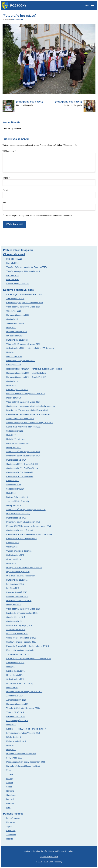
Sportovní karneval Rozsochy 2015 (21, 642)
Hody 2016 (11, 493)
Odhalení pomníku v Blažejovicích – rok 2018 (25, 394)
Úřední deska (38, 851)
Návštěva (10, 791)
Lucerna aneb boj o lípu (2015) (19, 625)
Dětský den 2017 (14, 448)
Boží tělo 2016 (12, 263)
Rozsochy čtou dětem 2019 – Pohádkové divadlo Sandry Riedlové (34, 369)
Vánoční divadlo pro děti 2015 (19, 551)
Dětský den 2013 (14, 737)
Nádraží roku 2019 (14, 356)
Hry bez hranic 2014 (15, 675)
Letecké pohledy (13, 818)
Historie (10, 839)
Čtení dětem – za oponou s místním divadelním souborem (31, 406)
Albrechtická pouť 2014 (16, 700)
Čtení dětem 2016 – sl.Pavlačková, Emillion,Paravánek (30, 534)
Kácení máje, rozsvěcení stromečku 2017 (24, 427)
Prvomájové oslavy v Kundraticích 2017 (23, 456)
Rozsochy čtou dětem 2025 (18, 315)
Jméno (6, 178)
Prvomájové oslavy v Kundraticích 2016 (23, 522)
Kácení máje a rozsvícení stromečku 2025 (24, 294)
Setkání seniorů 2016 (15, 489)
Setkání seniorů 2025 (15, 299)
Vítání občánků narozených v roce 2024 (23, 307)
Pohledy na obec (13, 814)
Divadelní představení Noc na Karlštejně (23, 766)
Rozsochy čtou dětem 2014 (18, 704)
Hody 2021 (11, 352)
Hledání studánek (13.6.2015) (19, 601)
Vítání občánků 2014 (15, 712)
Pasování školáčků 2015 (17, 592)
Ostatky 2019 (12, 381)
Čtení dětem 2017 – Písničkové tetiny (22, 468)
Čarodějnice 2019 (14, 365)
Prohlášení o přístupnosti (56, 851)
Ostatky (10, 779)
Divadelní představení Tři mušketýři (21, 754)
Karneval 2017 (12, 481)
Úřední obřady (12, 688)
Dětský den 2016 (14, 505)
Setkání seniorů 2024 (15, 323)
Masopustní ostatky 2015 (17, 634)
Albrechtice (11, 835)
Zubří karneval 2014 (15, 696)
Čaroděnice (11, 795)
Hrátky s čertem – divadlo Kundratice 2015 (24, 568)
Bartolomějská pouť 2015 (17, 580)
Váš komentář (9, 151)
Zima (8, 770)
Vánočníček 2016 (14, 485)
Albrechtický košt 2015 (16, 630)
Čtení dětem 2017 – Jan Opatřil (20, 472)
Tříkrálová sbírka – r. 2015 (17, 654)
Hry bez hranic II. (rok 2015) (18, 572)
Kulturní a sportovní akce (18, 290)
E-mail (6, 190)
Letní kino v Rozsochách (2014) (20, 683)
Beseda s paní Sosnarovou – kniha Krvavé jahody (27, 410)
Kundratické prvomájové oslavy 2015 (22, 613)
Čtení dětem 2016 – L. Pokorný (20, 530)
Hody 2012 (11, 745)
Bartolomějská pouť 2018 (17, 390)
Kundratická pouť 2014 (16, 671)
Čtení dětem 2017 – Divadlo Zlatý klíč (22, 464)
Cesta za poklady (14, 559)
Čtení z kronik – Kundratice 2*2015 (21, 638)
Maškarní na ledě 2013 (16, 741)
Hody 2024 (11, 328)
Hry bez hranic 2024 (15, 336)
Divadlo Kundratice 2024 (17, 332)
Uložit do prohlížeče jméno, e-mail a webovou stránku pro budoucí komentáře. (39, 216)
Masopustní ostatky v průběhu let (20, 650)
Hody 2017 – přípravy (15, 439)
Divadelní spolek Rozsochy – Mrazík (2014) (25, 692)
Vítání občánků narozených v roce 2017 (23, 402)
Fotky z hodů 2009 (14, 758)
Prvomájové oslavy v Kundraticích (21, 361)
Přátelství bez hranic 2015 (17, 596)
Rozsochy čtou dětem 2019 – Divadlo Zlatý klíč (26, 377)
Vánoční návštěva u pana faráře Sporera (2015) (27, 267)
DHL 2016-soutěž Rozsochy (18, 514)
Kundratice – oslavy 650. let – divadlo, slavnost (26, 729)
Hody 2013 (11, 725)
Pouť (8, 808)
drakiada (10, 803)
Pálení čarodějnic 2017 (16, 460)
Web (4, 203)
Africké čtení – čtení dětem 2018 (20, 419)
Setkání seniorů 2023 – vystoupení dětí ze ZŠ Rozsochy (30, 348)
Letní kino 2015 (13, 588)
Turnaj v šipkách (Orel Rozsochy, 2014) (23, 708)
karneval (10, 799)
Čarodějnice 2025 (14, 311)
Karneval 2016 (12, 543)
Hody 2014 (11, 667)
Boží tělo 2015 (12, 275)
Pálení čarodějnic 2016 (16, 518)
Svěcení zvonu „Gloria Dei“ (18, 284)
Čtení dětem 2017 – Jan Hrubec (20, 476)
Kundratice (11, 831)
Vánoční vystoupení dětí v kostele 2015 (23, 271)
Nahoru (71, 851)
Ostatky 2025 (12, 319)
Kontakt (27, 851)
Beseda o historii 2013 (16, 716)
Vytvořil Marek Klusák (49, 857)
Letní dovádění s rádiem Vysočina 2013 (23, 733)
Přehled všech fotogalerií (18, 250)
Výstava (10, 774)
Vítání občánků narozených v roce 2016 (23, 452)
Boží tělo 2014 (18, 19)
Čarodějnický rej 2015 (16, 617)
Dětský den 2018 (14, 398)
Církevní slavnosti (14, 254)
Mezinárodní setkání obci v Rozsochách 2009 (26, 762)
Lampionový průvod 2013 (17, 721)
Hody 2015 (11, 563)
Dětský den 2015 (14, 605)
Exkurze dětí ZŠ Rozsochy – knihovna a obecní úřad (29, 526)
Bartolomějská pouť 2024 (17, 340)
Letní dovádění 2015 (15, 584)
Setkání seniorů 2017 (15, 431)
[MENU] (92, 6)
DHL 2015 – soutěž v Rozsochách (21, 576)
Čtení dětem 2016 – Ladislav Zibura (21, 539)
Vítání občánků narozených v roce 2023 (23, 344)
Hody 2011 (11, 750)
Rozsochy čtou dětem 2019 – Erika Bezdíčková (26, 373)
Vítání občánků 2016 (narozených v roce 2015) (26, 510)
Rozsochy (11, 822)
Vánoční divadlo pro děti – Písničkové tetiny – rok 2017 (30, 423)
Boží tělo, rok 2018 (14, 259)
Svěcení (10, 783)
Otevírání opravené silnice (17, 443)
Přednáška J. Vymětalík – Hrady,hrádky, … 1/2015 (28, 646)
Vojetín (9, 826)
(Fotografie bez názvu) (30, 102)
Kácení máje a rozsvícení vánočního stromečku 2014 (29, 659)
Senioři (9, 787)
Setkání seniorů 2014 (15, 663)
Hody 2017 (11, 435)
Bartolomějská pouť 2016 (17, 497)
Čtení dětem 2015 (14, 621)
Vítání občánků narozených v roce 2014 (23, 609)
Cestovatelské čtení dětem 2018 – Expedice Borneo (28, 414)
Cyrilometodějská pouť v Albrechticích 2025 (25, 303)
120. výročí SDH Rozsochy (18, 501)
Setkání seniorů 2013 (15, 679)
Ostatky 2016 (12, 547)
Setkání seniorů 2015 (15, 555)
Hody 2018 (11, 385)
